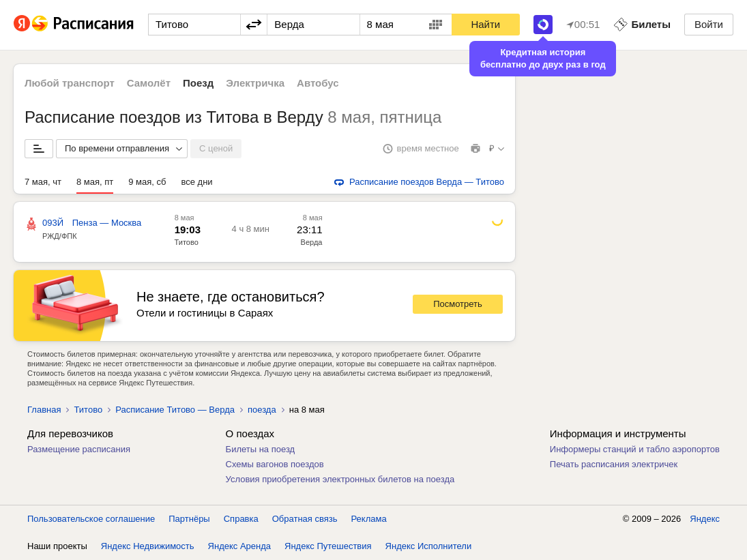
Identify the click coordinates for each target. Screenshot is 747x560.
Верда (312, 242)
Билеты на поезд (261, 449)
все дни (197, 182)
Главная (44, 410)
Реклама (369, 519)
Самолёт (149, 83)
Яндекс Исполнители (429, 546)
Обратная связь (305, 519)
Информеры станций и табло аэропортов (635, 449)
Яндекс (705, 519)
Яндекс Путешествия (328, 546)
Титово (187, 242)
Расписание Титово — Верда (175, 410)
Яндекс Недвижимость (148, 546)
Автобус (318, 83)
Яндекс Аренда (239, 546)
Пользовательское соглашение (91, 519)
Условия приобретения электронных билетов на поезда (340, 479)
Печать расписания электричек (614, 464)
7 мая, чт (43, 182)
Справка (241, 519)
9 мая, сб (147, 182)
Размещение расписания (79, 449)
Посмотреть (458, 304)
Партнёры (189, 519)
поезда (262, 410)
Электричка (255, 83)
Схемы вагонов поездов (275, 464)
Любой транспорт (70, 83)
